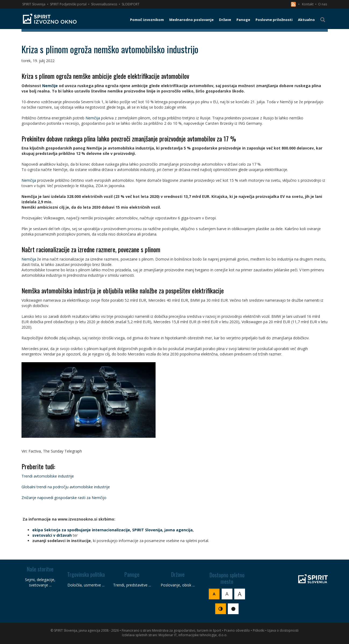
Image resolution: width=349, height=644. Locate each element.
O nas (323, 4)
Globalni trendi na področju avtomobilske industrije (66, 487)
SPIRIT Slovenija (34, 4)
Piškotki (259, 630)
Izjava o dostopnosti (283, 630)
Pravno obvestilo (237, 630)
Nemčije (50, 86)
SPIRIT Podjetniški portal (68, 4)
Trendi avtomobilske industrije (48, 476)
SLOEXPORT (131, 4)
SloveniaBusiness (104, 4)
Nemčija (93, 118)
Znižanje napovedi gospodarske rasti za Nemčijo (64, 498)
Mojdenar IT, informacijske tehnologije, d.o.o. (193, 635)
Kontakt (308, 4)
